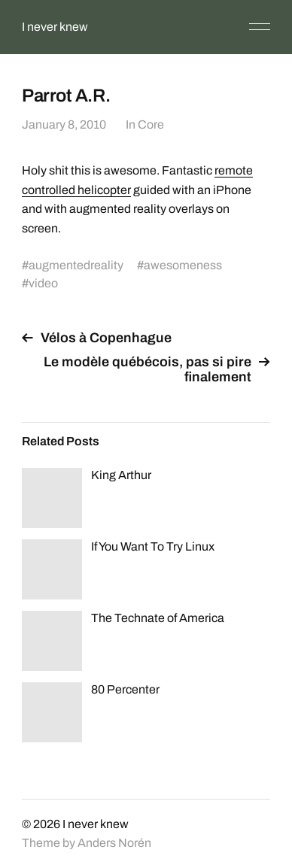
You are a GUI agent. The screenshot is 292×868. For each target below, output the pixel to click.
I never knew (55, 27)
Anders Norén (114, 843)
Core (151, 124)
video (43, 283)
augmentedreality (76, 265)
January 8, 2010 (64, 124)
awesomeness (183, 265)
